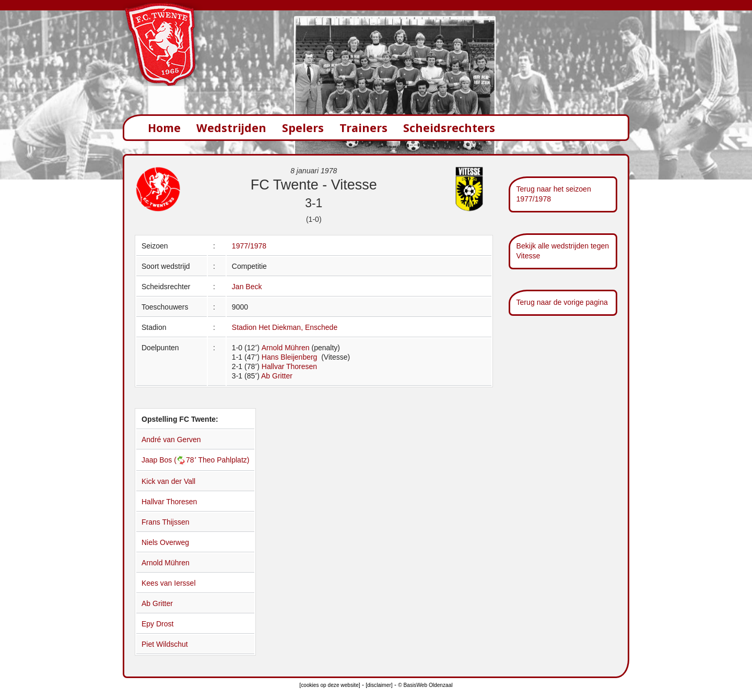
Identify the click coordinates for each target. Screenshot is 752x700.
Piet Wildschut (165, 644)
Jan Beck (247, 287)
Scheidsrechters (449, 128)
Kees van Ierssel (169, 583)
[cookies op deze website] (330, 685)
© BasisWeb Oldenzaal (425, 685)
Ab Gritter (277, 376)
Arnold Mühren (286, 348)
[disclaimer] (379, 685)
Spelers (303, 128)
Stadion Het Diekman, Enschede (285, 327)
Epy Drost (157, 624)
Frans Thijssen (166, 522)
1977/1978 (249, 246)
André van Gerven (171, 440)
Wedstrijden (231, 128)
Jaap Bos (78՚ (170, 460)
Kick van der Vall (168, 481)
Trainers (363, 128)
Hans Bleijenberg (291, 357)
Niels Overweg (165, 542)
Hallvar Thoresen (289, 366)
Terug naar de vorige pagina (562, 302)
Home (164, 128)
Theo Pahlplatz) (224, 460)
